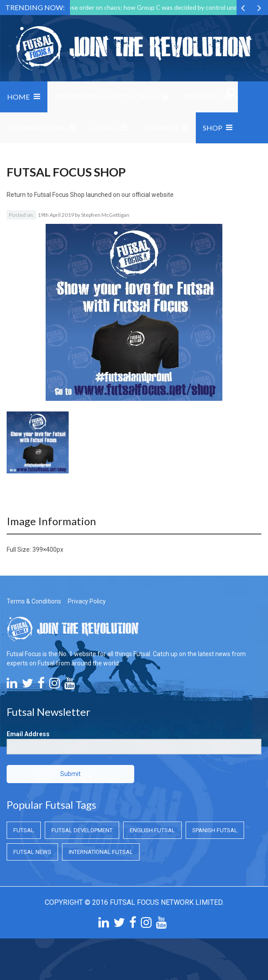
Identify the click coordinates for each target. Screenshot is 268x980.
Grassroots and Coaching (106, 97)
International (36, 128)
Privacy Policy (87, 601)
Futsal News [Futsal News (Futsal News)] (32, 852)
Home (18, 97)
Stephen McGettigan (105, 215)
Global (104, 128)
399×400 (45, 550)
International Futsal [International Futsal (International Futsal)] (101, 852)
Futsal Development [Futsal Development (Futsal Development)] (82, 830)
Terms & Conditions (34, 601)
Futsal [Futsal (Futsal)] (24, 830)
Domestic (201, 97)
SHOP (213, 128)
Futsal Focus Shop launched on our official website (104, 195)
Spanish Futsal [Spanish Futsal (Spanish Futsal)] (215, 830)
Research (160, 128)
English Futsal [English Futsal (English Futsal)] (152, 830)
